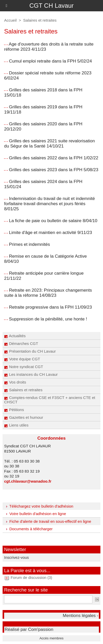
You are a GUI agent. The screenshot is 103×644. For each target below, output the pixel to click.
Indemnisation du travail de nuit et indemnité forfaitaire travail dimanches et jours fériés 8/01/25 (49, 204)
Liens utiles (16, 425)
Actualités (15, 336)
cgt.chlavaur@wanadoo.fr (28, 481)
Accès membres (51, 638)
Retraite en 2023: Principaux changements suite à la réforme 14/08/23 (48, 293)
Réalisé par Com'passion (29, 629)
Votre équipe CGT (22, 359)
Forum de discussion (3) (31, 577)
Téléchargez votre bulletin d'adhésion (39, 506)
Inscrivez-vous (17, 557)
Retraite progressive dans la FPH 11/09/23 (50, 307)
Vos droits (15, 382)
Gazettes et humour (24, 417)
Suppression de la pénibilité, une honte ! (48, 319)
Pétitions (14, 410)
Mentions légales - (81, 616)
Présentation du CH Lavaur (30, 351)
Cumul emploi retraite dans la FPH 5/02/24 (50, 61)
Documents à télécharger (28, 529)
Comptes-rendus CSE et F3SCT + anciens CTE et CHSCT (50, 400)
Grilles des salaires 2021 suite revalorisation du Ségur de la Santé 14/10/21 (49, 143)
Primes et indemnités (30, 244)
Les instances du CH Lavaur (31, 374)
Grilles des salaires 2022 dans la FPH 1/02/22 (54, 158)
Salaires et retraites (23, 390)
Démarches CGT (21, 343)
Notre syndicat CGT (24, 367)
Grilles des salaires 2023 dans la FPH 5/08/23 (54, 170)
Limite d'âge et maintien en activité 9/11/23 (51, 233)
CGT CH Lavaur (52, 6)
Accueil (10, 20)
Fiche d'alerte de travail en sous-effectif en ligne (48, 521)
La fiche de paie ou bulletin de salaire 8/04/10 (53, 221)
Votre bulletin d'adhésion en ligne (35, 514)
